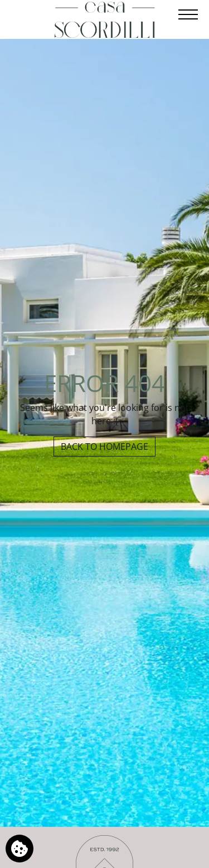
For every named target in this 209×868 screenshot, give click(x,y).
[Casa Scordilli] (104, 20)
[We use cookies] (20, 849)
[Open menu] (188, 14)
